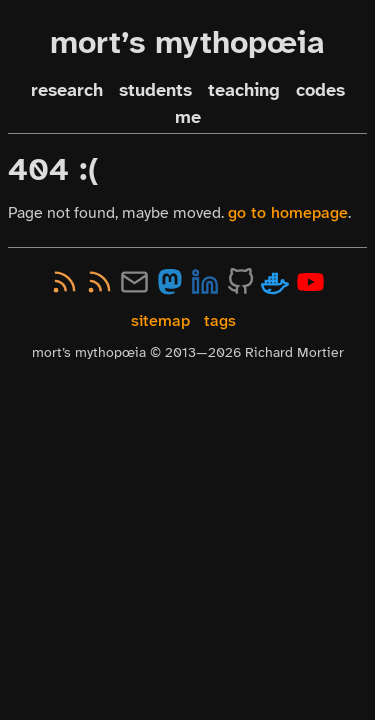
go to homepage (288, 212)
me (188, 117)
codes (320, 90)
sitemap (160, 320)
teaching (244, 90)
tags (220, 320)
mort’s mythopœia (187, 42)
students (155, 90)
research (67, 90)
